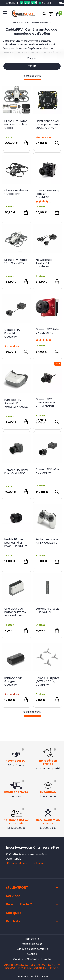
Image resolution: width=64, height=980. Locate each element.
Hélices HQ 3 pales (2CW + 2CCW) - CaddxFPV (48, 681)
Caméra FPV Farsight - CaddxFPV (13, 333)
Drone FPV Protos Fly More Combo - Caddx (16, 125)
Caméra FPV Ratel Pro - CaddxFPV (16, 472)
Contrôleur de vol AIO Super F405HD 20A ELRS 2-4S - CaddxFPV (48, 125)
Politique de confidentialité (32, 949)
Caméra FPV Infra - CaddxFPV (47, 471)
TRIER (32, 66)
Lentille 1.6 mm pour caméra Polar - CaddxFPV (16, 543)
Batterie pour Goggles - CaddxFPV (13, 681)
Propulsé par (22, 976)
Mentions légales (32, 944)
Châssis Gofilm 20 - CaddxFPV (16, 192)
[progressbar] (32, 80)
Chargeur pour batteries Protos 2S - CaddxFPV (15, 612)
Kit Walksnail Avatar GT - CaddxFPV (44, 263)
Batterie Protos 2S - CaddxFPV (47, 611)
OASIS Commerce (39, 976)
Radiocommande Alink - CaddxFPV (47, 541)
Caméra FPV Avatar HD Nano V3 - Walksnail (46, 403)
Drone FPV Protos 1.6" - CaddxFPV (16, 262)
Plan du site (32, 939)
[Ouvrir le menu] (5, 14)
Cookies (32, 954)
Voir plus (32, 58)
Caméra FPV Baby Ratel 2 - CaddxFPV (47, 194)
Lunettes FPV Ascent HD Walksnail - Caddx (16, 403)
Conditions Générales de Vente (32, 959)
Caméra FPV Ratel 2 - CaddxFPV (47, 331)
